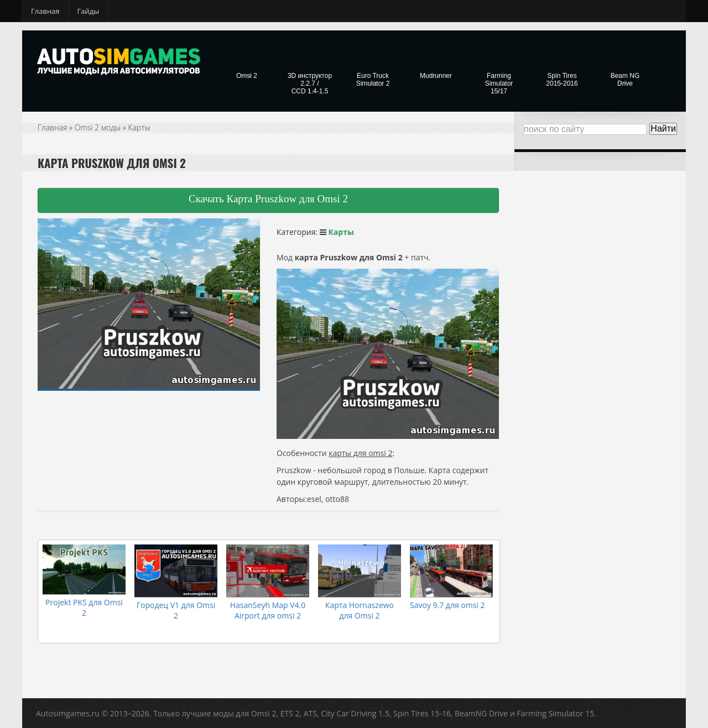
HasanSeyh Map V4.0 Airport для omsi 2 (268, 610)
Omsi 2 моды (98, 127)
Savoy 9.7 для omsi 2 (447, 605)
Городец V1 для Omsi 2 (176, 610)
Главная (45, 11)
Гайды (88, 11)
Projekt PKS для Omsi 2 (84, 607)
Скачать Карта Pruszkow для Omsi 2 (268, 199)
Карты (139, 127)
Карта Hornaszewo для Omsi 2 (360, 610)
